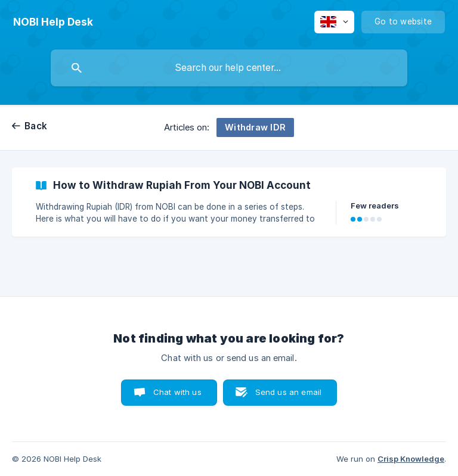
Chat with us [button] (177, 392)
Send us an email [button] (288, 392)
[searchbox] (229, 68)
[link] (229, 202)
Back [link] (36, 126)
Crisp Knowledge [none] (411, 459)
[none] (53, 22)
